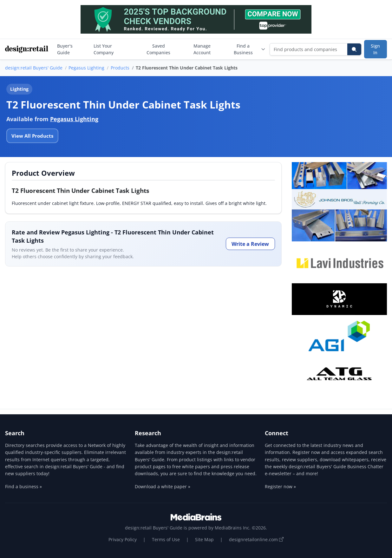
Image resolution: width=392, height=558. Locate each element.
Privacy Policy (123, 539)
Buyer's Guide (65, 49)
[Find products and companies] (309, 49)
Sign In (375, 49)
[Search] (354, 49)
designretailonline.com (256, 539)
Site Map (204, 539)
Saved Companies (158, 49)
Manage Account (202, 49)
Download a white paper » (163, 486)
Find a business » (23, 486)
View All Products (32, 136)
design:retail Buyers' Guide (34, 68)
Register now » (280, 486)
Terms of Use (166, 539)
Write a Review (250, 244)
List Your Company (104, 49)
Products (120, 68)
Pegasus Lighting (86, 68)
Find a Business (250, 49)
